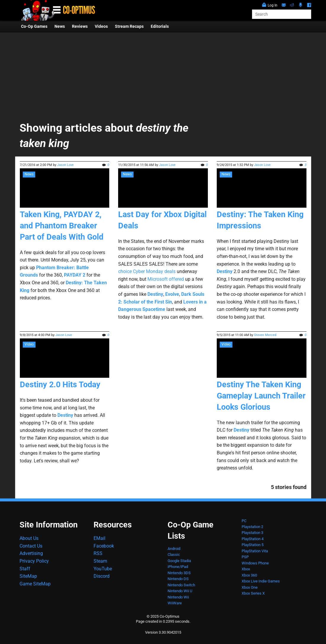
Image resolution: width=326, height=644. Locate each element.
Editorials (160, 26)
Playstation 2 (252, 527)
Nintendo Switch (181, 585)
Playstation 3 (252, 533)
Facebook (104, 546)
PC (244, 521)
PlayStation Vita (255, 551)
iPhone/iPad (178, 567)
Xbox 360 (249, 575)
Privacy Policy (34, 561)
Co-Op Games (34, 26)
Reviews (80, 26)
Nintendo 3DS (179, 573)
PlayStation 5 (253, 545)
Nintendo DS (178, 579)
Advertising (31, 553)
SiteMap (28, 576)
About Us (29, 538)
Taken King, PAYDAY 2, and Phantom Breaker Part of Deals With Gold (62, 226)
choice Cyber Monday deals (147, 271)
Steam (100, 561)
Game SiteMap (35, 584)
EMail (99, 538)
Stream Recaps (129, 26)
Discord (102, 576)
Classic (174, 555)
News (60, 26)
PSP (245, 557)
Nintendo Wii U (180, 591)
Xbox (246, 569)
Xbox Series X (253, 593)
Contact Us (31, 546)
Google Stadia (179, 561)
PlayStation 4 (253, 539)
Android (174, 549)
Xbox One (250, 587)
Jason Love (65, 165)
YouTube (103, 569)
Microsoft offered (166, 279)
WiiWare (175, 603)
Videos (101, 26)
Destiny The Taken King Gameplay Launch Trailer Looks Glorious (261, 396)
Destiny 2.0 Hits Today (60, 385)
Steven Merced (265, 335)
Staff (25, 569)
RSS (98, 553)
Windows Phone (255, 563)
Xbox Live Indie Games (261, 581)
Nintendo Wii (178, 597)
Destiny (241, 430)
